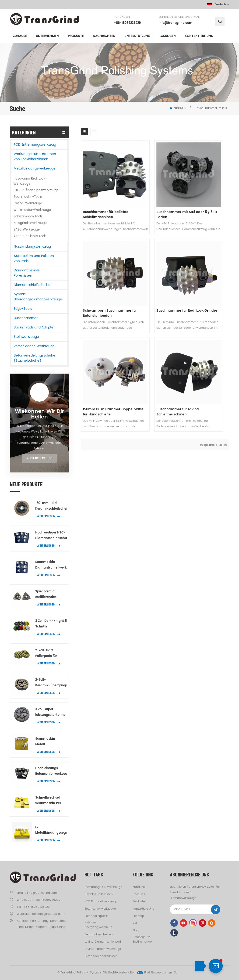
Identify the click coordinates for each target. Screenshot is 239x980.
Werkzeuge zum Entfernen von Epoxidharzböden (35, 157)
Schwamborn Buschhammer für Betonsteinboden (200, 192)
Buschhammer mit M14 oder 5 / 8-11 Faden (153, 192)
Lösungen (168, 37)
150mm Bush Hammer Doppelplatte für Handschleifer (153, 268)
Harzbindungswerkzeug (32, 247)
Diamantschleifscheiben (33, 285)
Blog (136, 931)
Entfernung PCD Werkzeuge (103, 887)
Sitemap (138, 916)
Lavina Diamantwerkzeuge (103, 949)
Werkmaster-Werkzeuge (32, 210)
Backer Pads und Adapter (34, 327)
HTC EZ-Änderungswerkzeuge (36, 190)
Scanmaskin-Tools (28, 197)
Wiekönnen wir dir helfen (39, 414)
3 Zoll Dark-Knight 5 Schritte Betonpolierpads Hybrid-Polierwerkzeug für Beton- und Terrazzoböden (51, 624)
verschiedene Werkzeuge (34, 346)
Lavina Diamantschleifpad (103, 942)
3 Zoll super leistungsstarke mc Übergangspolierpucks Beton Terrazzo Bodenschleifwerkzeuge (51, 712)
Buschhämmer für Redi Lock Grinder (102, 268)
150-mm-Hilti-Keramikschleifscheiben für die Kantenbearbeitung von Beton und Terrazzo (51, 506)
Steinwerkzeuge (26, 337)
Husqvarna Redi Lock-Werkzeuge (30, 181)
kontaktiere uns (199, 37)
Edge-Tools (23, 309)
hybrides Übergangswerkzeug (98, 925)
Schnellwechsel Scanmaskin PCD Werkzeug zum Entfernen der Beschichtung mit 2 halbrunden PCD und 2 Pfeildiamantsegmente (51, 801)
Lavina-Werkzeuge (28, 204)
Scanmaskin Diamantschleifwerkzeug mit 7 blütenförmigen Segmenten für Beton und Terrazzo (51, 565)
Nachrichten (104, 37)
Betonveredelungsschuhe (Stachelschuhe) (35, 358)
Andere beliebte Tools (30, 236)
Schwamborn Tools (28, 217)
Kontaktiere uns (39, 458)
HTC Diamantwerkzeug (100, 902)
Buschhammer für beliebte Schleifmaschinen (98, 192)
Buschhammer (26, 318)
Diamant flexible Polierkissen (27, 273)
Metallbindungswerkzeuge (35, 168)
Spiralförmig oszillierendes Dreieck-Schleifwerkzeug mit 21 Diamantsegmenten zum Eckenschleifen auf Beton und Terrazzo (51, 595)
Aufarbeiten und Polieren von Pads (34, 258)
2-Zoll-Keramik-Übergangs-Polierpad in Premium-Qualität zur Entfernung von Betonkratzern (51, 683)
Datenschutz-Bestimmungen (143, 939)
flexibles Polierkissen (99, 894)
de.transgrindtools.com (48, 914)
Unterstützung (137, 37)
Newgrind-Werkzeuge (30, 223)
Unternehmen (47, 37)
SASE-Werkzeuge (27, 230)
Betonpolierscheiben (99, 935)
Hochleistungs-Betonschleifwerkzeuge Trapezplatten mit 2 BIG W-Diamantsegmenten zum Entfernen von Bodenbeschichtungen (51, 771)
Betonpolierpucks (96, 916)
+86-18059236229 (127, 23)
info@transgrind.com (175, 23)
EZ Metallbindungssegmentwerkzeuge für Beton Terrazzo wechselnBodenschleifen (51, 830)
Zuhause (20, 37)
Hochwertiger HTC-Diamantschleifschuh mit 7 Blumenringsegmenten (51, 536)
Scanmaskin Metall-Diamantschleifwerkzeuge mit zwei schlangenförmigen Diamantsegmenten (51, 742)
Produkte (76, 37)
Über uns (139, 894)
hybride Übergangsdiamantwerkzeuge (38, 297)
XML (135, 923)
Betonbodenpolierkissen (101, 956)
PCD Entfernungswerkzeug (35, 145)
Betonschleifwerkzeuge (100, 909)
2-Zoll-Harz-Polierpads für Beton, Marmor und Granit (50, 654)
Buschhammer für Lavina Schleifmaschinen (206, 268)
